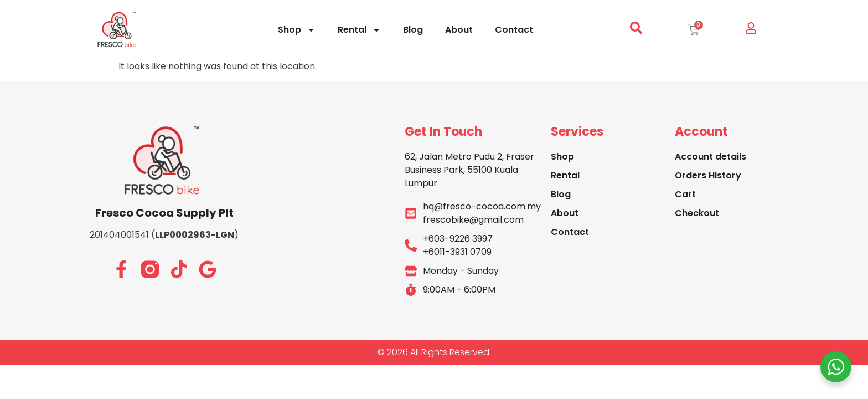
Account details (711, 157)
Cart (685, 194)
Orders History (708, 175)
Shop (297, 30)
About (459, 30)
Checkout (697, 213)
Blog (413, 30)
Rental (359, 30)
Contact (514, 30)
